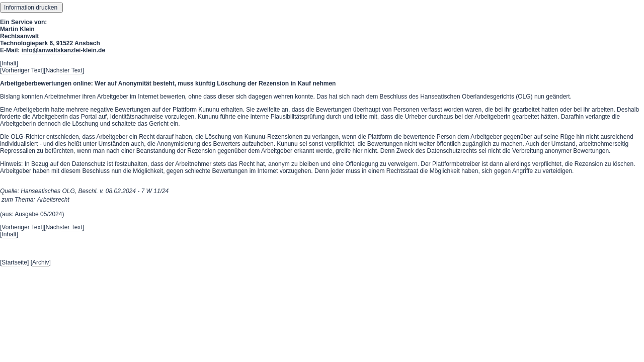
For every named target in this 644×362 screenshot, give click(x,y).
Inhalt (9, 63)
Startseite (14, 262)
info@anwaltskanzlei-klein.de (63, 50)
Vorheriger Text (22, 70)
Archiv (41, 262)
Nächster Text (64, 70)
